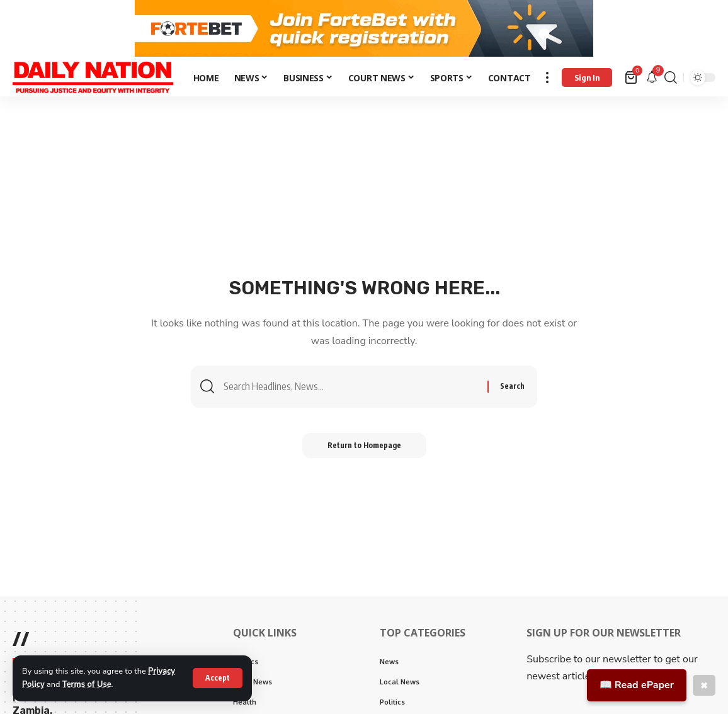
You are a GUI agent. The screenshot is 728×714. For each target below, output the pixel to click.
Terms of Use (87, 684)
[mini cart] (632, 78)
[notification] (652, 78)
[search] (671, 78)
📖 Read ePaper (637, 685)
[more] (547, 78)
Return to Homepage (364, 445)
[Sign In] (587, 78)
